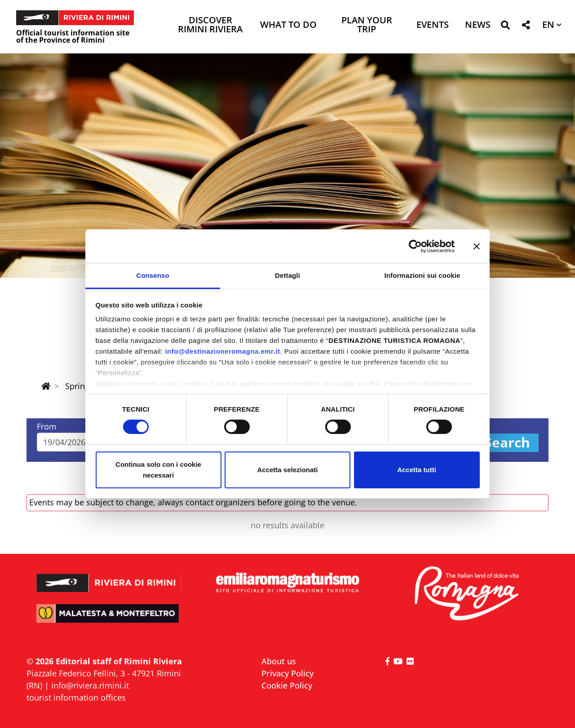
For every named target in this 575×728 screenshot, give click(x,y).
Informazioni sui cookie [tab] (422, 275)
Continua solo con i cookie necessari (158, 470)
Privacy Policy (287, 673)
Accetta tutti (417, 470)
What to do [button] (288, 25)
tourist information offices (76, 697)
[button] (505, 27)
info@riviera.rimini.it (90, 685)
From (47, 426)
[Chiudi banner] (477, 246)
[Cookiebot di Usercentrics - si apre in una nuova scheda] (415, 246)
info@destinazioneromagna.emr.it (222, 351)
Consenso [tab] (153, 275)
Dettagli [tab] (287, 275)
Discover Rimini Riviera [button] (210, 25)
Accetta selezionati (287, 470)
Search (507, 443)
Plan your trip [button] (367, 25)
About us (279, 661)
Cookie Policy (287, 685)
